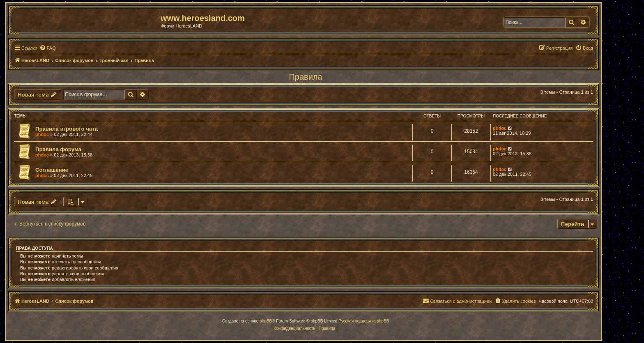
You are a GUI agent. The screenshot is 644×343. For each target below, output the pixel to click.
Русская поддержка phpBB (364, 321)
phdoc (42, 134)
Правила (305, 77)
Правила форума (58, 149)
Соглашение (52, 170)
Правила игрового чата (67, 129)
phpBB (266, 321)
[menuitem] (48, 48)
